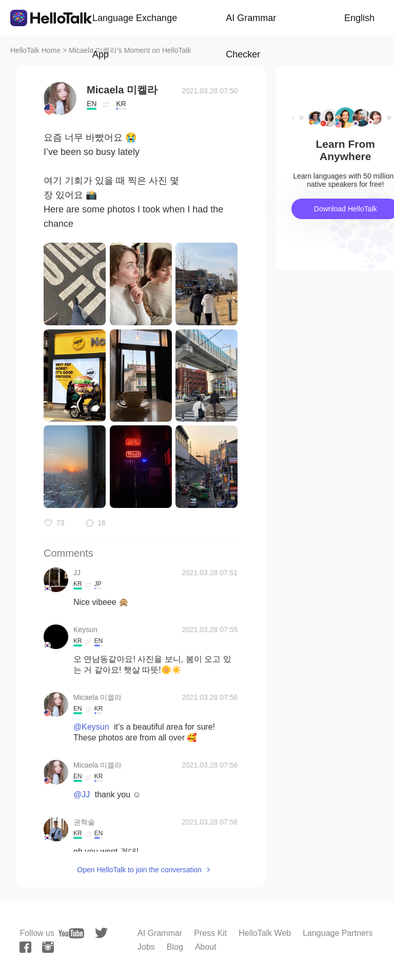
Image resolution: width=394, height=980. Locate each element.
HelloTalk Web (265, 933)
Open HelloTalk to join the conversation (139, 870)
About (206, 947)
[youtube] (71, 933)
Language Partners (338, 933)
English (359, 18)
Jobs (146, 947)
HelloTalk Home (35, 50)
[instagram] (48, 947)
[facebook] (25, 947)
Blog (175, 947)
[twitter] (101, 933)
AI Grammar (160, 933)
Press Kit (210, 933)
